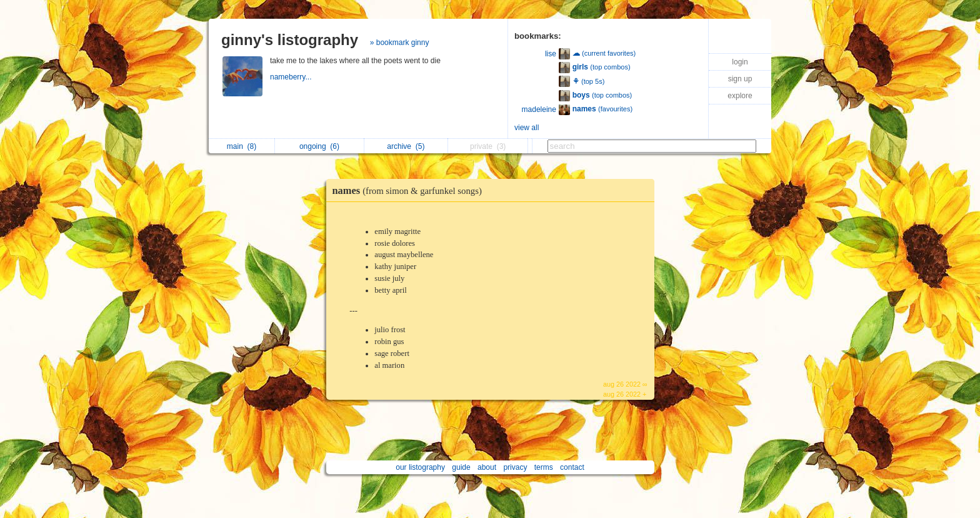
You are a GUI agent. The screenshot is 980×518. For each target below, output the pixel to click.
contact (572, 467)
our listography (420, 467)
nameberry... (292, 77)
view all (527, 128)
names (410, 190)
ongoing (319, 146)
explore (740, 96)
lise (551, 54)
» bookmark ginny (400, 43)
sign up (740, 79)
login (740, 62)
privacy (515, 467)
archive (406, 146)
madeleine (539, 109)
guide (461, 467)
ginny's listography (290, 40)
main (242, 146)
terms (544, 467)
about (487, 467)
